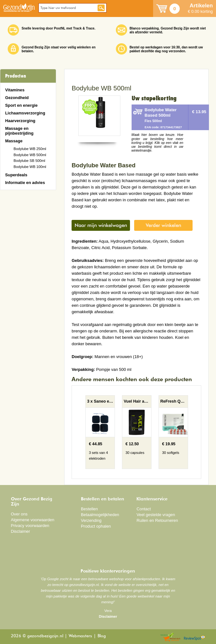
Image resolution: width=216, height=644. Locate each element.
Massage (14, 141)
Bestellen (89, 509)
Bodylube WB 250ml (30, 149)
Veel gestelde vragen (156, 515)
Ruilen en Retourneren (157, 520)
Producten (16, 76)
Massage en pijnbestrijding (19, 131)
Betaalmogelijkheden (100, 515)
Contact (143, 509)
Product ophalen (96, 526)
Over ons (19, 514)
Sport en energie (21, 105)
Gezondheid (17, 98)
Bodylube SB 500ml (29, 161)
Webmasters (80, 636)
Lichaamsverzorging (25, 113)
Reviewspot (194, 637)
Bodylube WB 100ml (30, 167)
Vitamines (15, 90)
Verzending (91, 520)
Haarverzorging (20, 121)
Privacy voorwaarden (30, 526)
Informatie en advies (25, 183)
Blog (102, 636)
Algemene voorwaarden (33, 520)
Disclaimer (21, 531)
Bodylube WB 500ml (30, 155)
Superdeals (16, 175)
